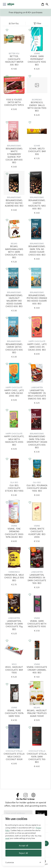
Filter (37, 23)
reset (7, 838)
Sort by (14, 23)
